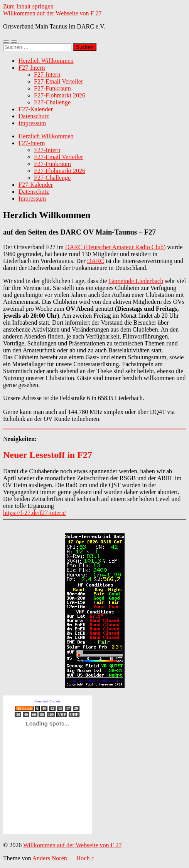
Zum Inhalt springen (28, 6)
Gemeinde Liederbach (136, 281)
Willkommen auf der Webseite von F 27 (52, 13)
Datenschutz (34, 116)
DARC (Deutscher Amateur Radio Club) (115, 247)
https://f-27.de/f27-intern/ (35, 513)
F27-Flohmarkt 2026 (60, 95)
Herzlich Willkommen (46, 61)
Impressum (32, 123)
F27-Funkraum (52, 88)
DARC (96, 261)
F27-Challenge (52, 102)
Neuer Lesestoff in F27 (48, 455)
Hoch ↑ (85, 858)
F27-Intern (32, 68)
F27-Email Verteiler (58, 81)
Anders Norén (50, 858)
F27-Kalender (36, 109)
